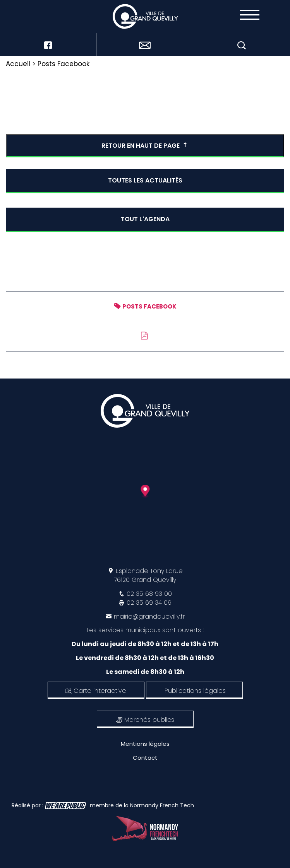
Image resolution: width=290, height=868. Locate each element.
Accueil (18, 64)
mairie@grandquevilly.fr (149, 616)
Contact (145, 758)
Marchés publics (145, 720)
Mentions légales (145, 744)
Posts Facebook (63, 64)
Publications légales (195, 691)
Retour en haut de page (145, 146)
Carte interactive (96, 691)
